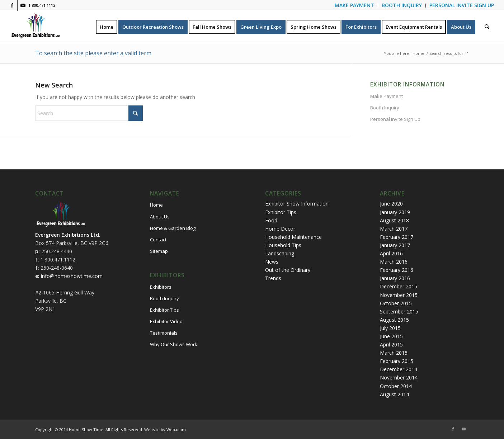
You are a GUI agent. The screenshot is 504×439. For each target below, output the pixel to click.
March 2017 (394, 229)
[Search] (487, 27)
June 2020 (391, 204)
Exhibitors (161, 287)
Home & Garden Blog (173, 228)
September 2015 (399, 311)
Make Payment (387, 96)
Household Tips (283, 245)
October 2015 (396, 303)
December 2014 (399, 369)
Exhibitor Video (166, 321)
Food (271, 220)
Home (156, 205)
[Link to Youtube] (23, 5)
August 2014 (394, 394)
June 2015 (391, 336)
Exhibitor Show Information (297, 204)
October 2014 (396, 386)
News (272, 262)
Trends (273, 278)
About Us (160, 217)
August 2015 (394, 320)
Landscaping (280, 253)
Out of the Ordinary (288, 270)
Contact (158, 240)
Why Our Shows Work (174, 344)
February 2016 (397, 270)
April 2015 (391, 344)
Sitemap (159, 251)
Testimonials (164, 333)
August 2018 (394, 220)
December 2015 (399, 286)
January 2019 (395, 212)
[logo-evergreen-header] (36, 27)
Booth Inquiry (385, 108)
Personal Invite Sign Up (395, 119)
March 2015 (394, 353)
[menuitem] (355, 6)
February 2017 (397, 237)
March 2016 (394, 262)
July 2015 (390, 328)
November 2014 (399, 377)
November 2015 (399, 295)
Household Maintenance (293, 237)
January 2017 (395, 245)
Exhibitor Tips (164, 310)
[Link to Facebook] (12, 5)
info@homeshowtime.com (72, 276)
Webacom (176, 429)
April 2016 (391, 253)
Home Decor (280, 229)
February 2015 (397, 361)
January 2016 (395, 278)
